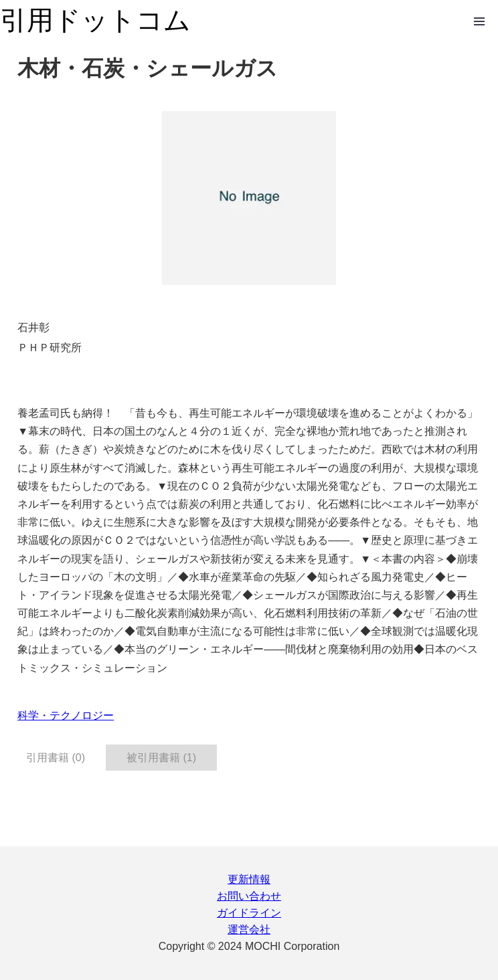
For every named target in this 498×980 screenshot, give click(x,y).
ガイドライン (249, 913)
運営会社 (249, 929)
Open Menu (479, 21)
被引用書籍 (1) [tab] (161, 758)
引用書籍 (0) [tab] (56, 758)
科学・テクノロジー (66, 715)
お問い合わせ (249, 896)
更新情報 (249, 879)
